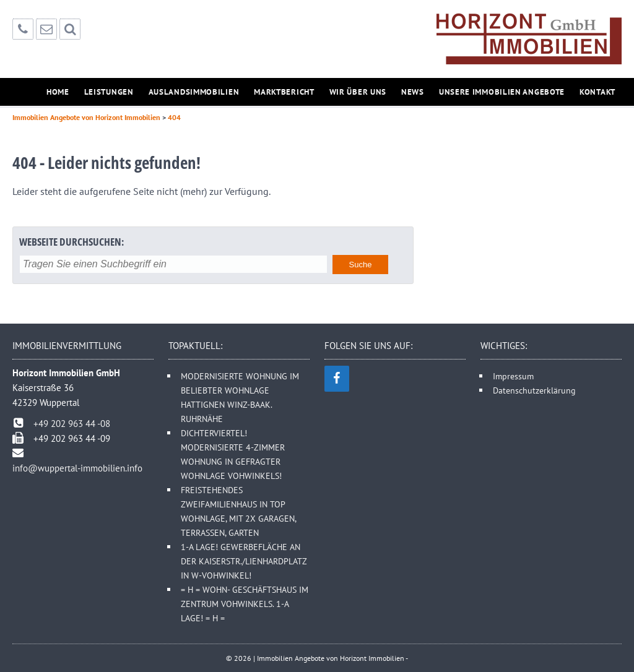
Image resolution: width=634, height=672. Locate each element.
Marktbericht (284, 92)
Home (58, 92)
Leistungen (109, 92)
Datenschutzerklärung (534, 390)
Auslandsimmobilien (194, 92)
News (413, 92)
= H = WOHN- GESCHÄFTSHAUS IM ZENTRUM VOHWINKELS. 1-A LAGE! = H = (245, 604)
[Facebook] (337, 379)
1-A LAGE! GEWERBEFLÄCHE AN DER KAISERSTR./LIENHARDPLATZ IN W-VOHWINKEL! (244, 561)
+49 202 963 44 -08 (72, 424)
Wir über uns (358, 92)
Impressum (513, 376)
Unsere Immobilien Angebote (502, 92)
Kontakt (597, 92)
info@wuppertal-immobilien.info (77, 468)
